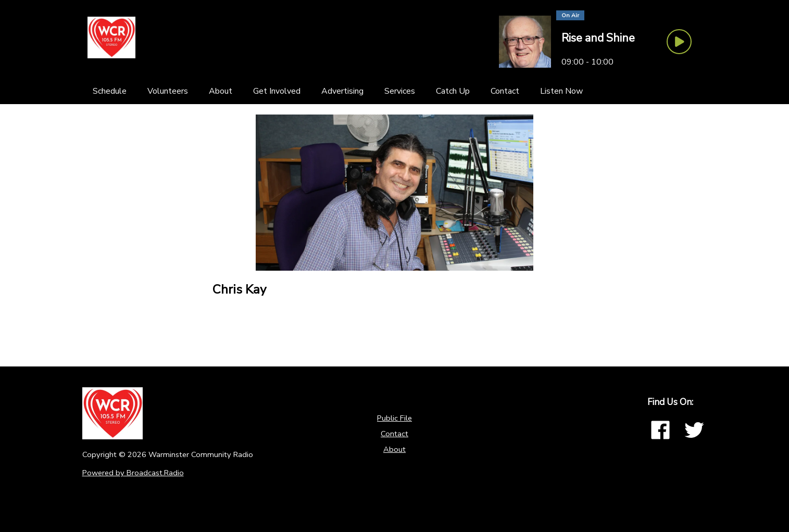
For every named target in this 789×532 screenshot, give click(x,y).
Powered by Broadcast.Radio (133, 473)
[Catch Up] (453, 91)
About (394, 449)
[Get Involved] (277, 91)
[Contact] (505, 91)
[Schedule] (110, 91)
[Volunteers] (168, 91)
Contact (394, 434)
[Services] (400, 91)
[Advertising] (342, 91)
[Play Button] (679, 42)
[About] (221, 91)
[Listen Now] (561, 91)
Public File (394, 418)
